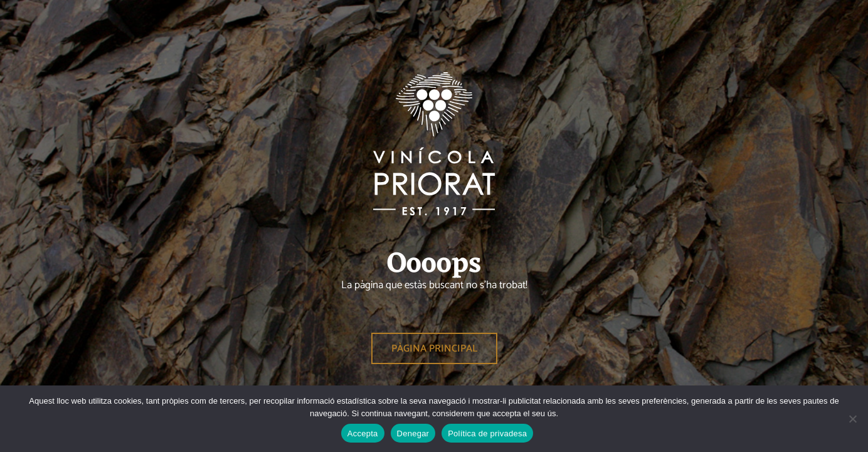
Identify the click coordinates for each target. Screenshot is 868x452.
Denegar (413, 433)
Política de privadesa (487, 433)
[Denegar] (852, 419)
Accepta (363, 433)
